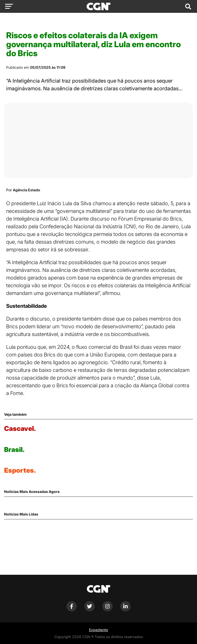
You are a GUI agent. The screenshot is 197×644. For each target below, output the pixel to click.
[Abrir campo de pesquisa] (188, 6)
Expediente (98, 630)
